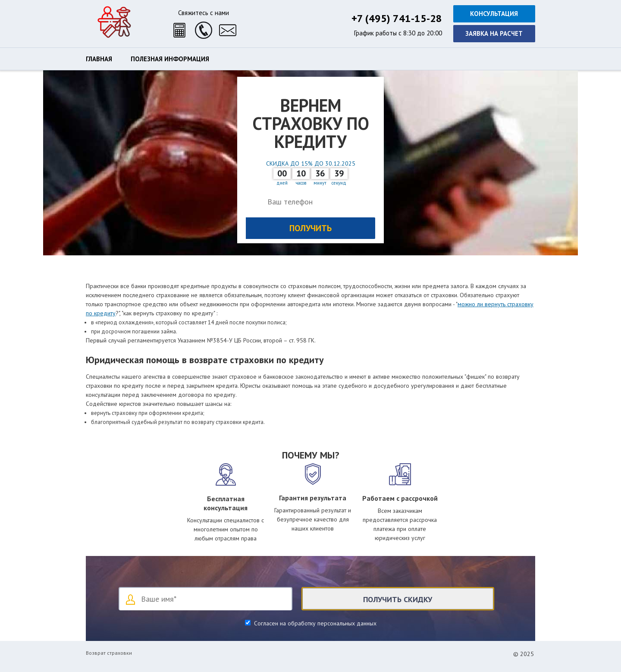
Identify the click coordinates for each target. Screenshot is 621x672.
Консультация (494, 14)
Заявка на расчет (494, 33)
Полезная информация (170, 59)
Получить (310, 228)
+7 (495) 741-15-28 (397, 18)
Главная (99, 59)
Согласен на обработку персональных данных (314, 623)
